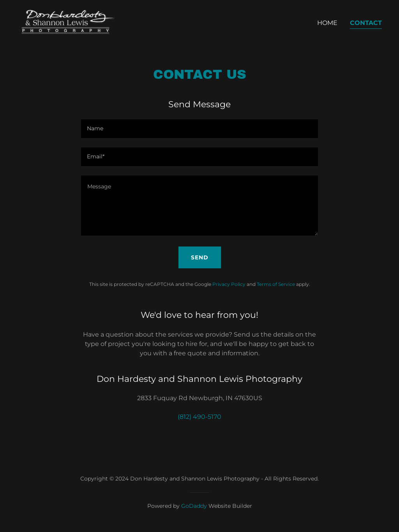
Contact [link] (366, 23)
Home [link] (327, 23)
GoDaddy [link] (194, 506)
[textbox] (199, 129)
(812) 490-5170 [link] (199, 417)
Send (200, 257)
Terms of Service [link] (276, 284)
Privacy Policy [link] (229, 284)
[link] (66, 21)
